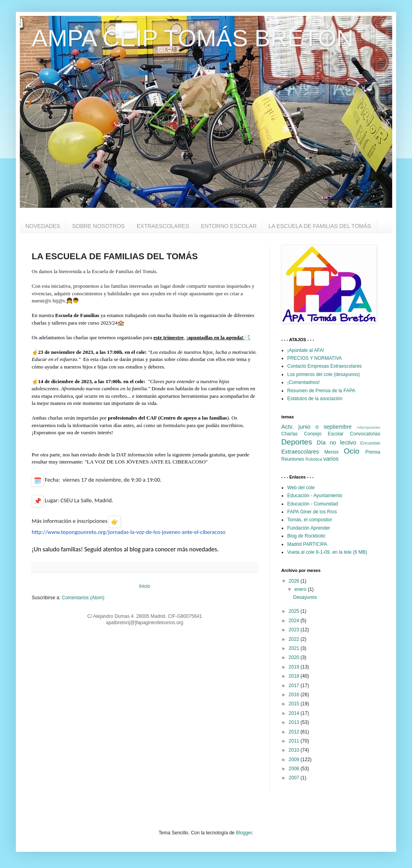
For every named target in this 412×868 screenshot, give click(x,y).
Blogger (244, 833)
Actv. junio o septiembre (317, 427)
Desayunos (305, 597)
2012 (295, 732)
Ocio (352, 451)
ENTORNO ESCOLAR (229, 226)
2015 (295, 704)
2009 (295, 760)
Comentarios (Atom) (83, 598)
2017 (295, 686)
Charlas (289, 434)
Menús (332, 452)
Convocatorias (365, 434)
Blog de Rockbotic (306, 536)
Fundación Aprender (309, 528)
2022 (295, 639)
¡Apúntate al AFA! (306, 350)
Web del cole (301, 488)
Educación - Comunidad (313, 504)
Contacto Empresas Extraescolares (324, 366)
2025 (295, 611)
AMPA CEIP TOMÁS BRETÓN (193, 38)
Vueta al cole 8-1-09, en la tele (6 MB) (327, 552)
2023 (295, 630)
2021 (295, 648)
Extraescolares (300, 452)
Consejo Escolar (324, 434)
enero (301, 589)
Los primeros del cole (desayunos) (323, 374)
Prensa (373, 452)
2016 (295, 695)
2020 (295, 657)
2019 (295, 667)
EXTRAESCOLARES (163, 226)
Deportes (297, 442)
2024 (295, 621)
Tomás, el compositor (310, 520)
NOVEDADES (43, 226)
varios (331, 459)
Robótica (314, 459)
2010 (295, 750)
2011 (295, 741)
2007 (295, 778)
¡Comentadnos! (303, 382)
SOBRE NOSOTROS (98, 226)
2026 (295, 581)
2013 (295, 722)
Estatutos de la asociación (315, 399)
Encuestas (370, 443)
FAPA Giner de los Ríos (312, 512)
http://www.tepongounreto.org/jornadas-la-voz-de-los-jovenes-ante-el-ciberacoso (129, 532)
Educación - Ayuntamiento (315, 496)
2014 (295, 713)
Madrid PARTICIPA (307, 544)
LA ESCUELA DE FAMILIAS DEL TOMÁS (320, 226)
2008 (295, 769)
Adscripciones (368, 427)
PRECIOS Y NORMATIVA (315, 358)
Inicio (145, 586)
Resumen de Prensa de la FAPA (321, 391)
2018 (295, 676)
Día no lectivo (337, 443)
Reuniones (293, 459)
